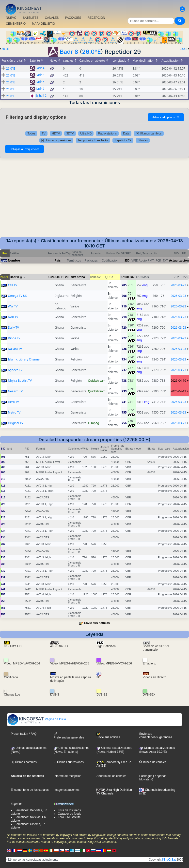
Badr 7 (40, 89)
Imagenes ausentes (67, 790)
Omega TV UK (17, 296)
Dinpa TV (14, 338)
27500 (125, 277)
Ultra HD (86, 133)
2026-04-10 (179, 381)
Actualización (179, 260)
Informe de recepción (68, 776)
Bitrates (143, 140)
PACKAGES (73, 18)
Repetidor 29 (123, 140)
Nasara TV (15, 349)
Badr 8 (69, 52)
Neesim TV (15, 391)
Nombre (14, 260)
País (58, 260)
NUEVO (11, 18)
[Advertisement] (94, 200)
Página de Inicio (37, 719)
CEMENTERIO (16, 24)
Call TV (13, 285)
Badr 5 (40, 82)
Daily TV (13, 328)
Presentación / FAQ (24, 734)
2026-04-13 (179, 391)
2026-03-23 (179, 285)
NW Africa (78, 277)
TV (43, 133)
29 (67, 277)
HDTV (56, 133)
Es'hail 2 (41, 96)
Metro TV (14, 412)
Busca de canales (153, 762)
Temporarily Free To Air (93, 140)
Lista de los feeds (69, 810)
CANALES (52, 18)
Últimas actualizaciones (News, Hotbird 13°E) (114, 750)
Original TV (16, 423)
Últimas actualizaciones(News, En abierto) (71, 750)
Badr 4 (40, 68)
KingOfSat (169, 860)
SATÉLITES (31, 18)
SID (127, 260)
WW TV (13, 306)
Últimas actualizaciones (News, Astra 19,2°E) (157, 750)
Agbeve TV (15, 370)
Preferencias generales (69, 736)
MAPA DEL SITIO (43, 24)
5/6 (132, 277)
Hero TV (13, 402)
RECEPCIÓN (96, 18)
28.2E (5, 49)
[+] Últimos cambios (149, 133)
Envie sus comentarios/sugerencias (156, 736)
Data (126, 133)
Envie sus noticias (97, 623)
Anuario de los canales (111, 776)
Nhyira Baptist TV (20, 381)
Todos (31, 133)
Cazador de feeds (70, 814)
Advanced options (166, 117)
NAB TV (13, 317)
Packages (146, 776)
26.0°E (91, 52)
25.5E (184, 49)
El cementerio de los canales (30, 790)
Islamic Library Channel (24, 359)
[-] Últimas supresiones (56, 140)
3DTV (70, 133)
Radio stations (107, 133)
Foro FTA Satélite (69, 817)
